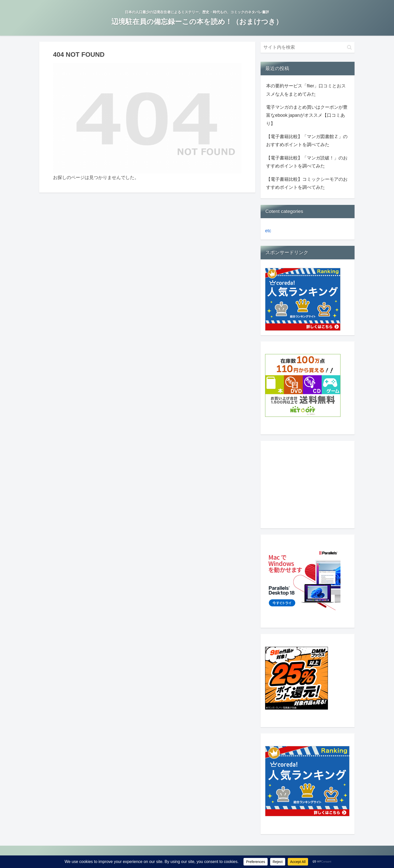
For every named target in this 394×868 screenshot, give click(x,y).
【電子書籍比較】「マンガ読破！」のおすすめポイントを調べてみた (307, 162)
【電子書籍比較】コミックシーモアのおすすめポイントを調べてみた (307, 183)
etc (268, 231)
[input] (308, 47)
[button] (349, 47)
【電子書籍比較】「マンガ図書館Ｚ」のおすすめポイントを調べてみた (307, 141)
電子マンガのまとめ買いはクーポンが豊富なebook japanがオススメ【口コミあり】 (307, 115)
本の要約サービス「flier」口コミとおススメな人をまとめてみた (306, 90)
